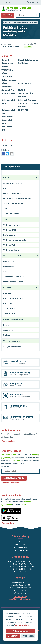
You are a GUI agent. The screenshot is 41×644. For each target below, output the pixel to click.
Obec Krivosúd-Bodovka (28, 635)
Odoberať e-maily (14, 478)
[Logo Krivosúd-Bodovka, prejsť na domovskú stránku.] (20, 9)
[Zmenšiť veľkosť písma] (30, 2)
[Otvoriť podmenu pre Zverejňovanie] (37, 172)
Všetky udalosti (8, 441)
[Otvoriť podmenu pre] (37, 177)
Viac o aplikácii (8, 523)
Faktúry (28, 47)
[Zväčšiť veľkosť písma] (33, 2)
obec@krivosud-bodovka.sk (21, 599)
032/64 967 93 (20, 597)
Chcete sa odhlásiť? (10, 483)
